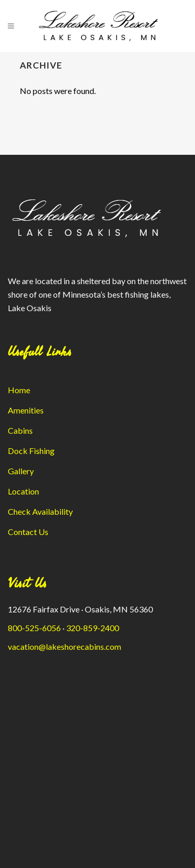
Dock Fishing (31, 451)
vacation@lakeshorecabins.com (64, 646)
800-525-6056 (34, 628)
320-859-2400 (93, 628)
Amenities (26, 410)
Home (19, 390)
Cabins (20, 430)
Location (23, 491)
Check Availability (40, 511)
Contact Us (28, 532)
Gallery (21, 471)
